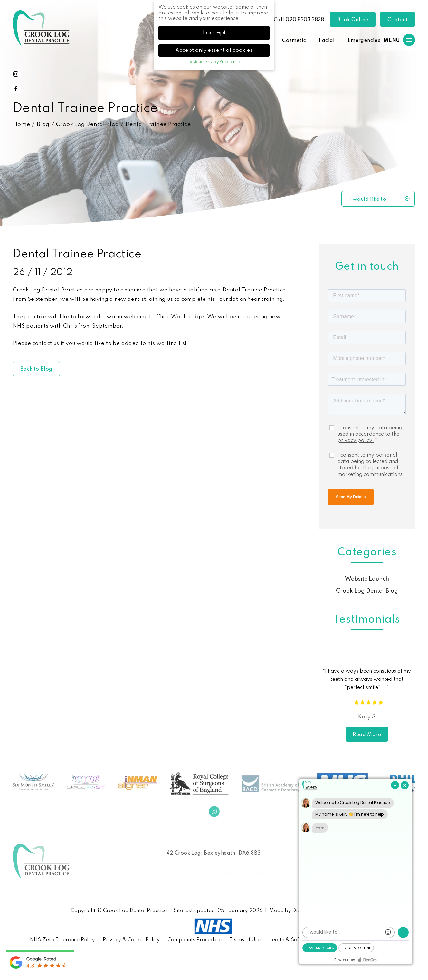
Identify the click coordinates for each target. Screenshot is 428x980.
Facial (327, 41)
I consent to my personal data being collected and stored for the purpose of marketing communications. (371, 465)
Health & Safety (287, 940)
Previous (316, 694)
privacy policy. (356, 441)
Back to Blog (36, 369)
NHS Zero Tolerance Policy (62, 940)
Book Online (353, 20)
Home (22, 125)
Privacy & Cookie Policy (131, 940)
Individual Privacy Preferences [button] (214, 62)
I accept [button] (214, 33)
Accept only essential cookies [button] (214, 50)
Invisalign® (222, 874)
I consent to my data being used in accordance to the (370, 434)
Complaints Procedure (195, 940)
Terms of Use (245, 940)
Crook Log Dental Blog (87, 125)
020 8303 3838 (305, 20)
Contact (398, 20)
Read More (367, 735)
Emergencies (364, 41)
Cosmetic (294, 41)
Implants (269, 874)
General (177, 874)
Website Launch (367, 579)
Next (418, 694)
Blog (43, 125)
